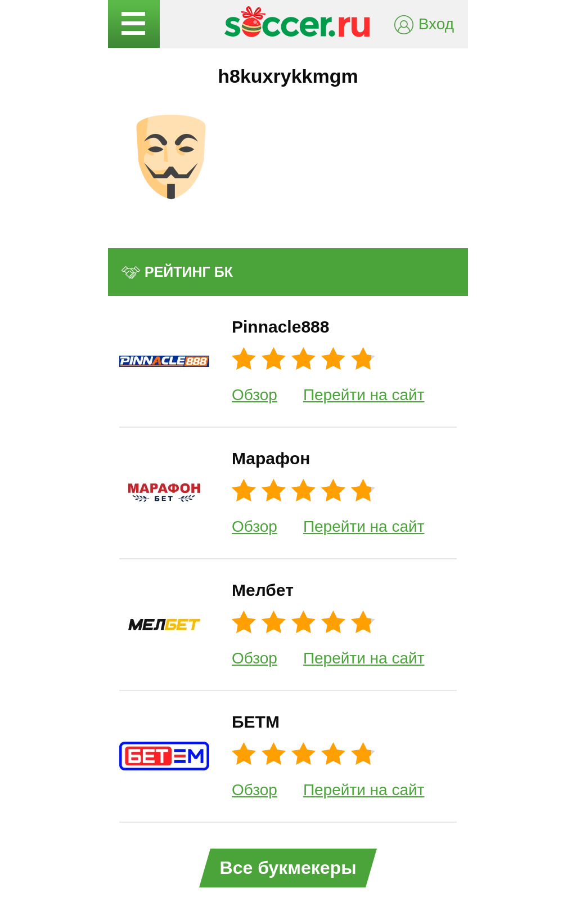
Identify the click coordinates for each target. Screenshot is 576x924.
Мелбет (263, 590)
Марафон (271, 458)
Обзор (255, 395)
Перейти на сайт (364, 395)
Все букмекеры (288, 868)
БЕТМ (256, 722)
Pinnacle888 (280, 327)
